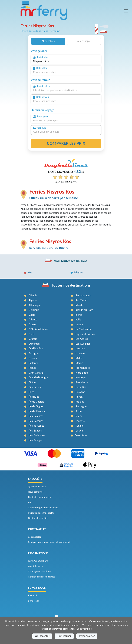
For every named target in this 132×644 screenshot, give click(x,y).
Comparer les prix (66, 144)
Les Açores (82, 339)
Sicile (79, 411)
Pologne (80, 392)
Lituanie (80, 353)
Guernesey (35, 387)
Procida (80, 402)
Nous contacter (36, 492)
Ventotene (81, 435)
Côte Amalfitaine (38, 329)
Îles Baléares (36, 416)
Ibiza (31, 392)
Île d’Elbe (34, 397)
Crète (32, 334)
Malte (79, 358)
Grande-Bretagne (39, 378)
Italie (78, 320)
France (32, 368)
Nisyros (79, 273)
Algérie (33, 300)
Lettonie (80, 349)
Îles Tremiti (82, 300)
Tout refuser (64, 636)
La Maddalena (83, 329)
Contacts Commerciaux (40, 497)
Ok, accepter (42, 636)
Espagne (34, 353)
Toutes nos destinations (71, 285)
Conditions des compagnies (42, 577)
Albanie (33, 296)
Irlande (79, 305)
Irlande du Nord (84, 310)
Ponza (79, 397)
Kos (30, 273)
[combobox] (66, 62)
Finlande (34, 363)
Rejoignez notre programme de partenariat (49, 542)
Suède (79, 416)
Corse (32, 325)
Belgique (34, 310)
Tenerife (80, 421)
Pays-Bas (81, 387)
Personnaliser (87, 636)
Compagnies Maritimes (40, 572)
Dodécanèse (36, 349)
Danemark (35, 344)
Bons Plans (33, 601)
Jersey (79, 325)
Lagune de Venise (85, 334)
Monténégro (83, 368)
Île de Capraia (37, 402)
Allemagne (35, 305)
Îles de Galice (37, 426)
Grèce (32, 382)
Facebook (33, 596)
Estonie (33, 358)
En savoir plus (84, 629)
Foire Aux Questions (38, 561)
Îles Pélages (36, 440)
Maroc (79, 363)
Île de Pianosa (37, 411)
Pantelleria (82, 382)
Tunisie (80, 426)
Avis (30, 502)
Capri (32, 315)
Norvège (80, 378)
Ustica (79, 431)
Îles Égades (35, 431)
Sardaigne (81, 406)
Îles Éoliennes (37, 435)
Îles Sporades (83, 296)
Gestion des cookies (38, 518)
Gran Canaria (36, 373)
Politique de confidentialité (41, 513)
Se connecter (35, 537)
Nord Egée (82, 373)
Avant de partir (36, 566)
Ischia (79, 315)
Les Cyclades (83, 344)
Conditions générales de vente (43, 508)
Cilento (33, 320)
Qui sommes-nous (37, 487)
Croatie (33, 339)
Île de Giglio (36, 406)
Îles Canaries (36, 421)
